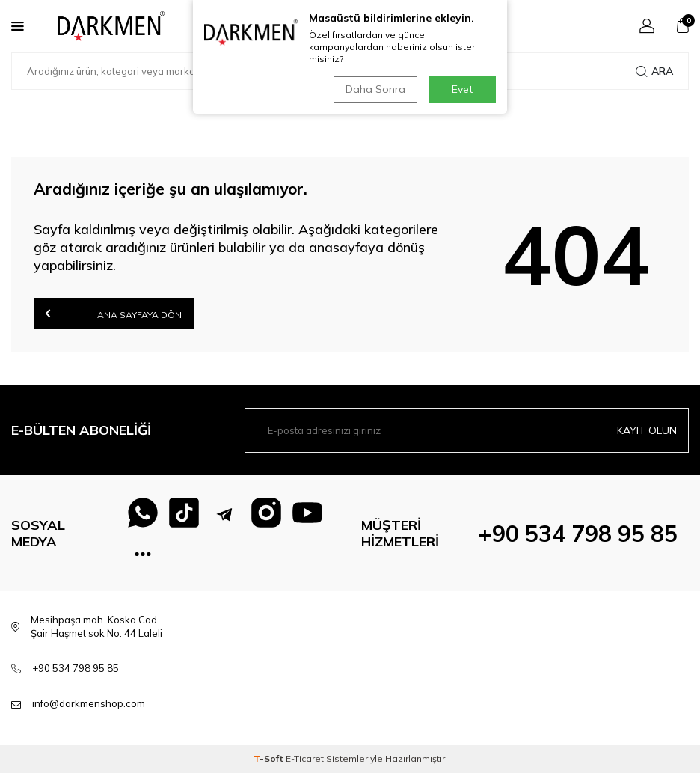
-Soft (270, 758)
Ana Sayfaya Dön (114, 313)
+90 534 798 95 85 (578, 534)
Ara (654, 71)
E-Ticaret (305, 758)
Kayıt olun (647, 430)
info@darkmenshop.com (89, 703)
